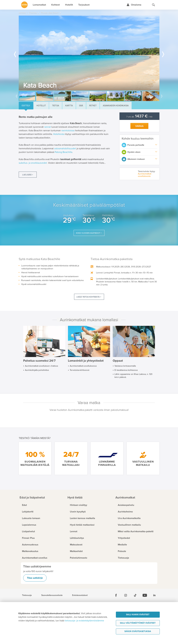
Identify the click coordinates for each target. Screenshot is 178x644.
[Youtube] (145, 595)
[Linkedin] (154, 595)
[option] (89, 53)
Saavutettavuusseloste (52, 595)
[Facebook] (116, 595)
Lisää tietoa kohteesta (88, 297)
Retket (93, 106)
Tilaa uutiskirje (35, 578)
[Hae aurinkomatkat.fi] (153, 5)
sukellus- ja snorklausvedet (33, 163)
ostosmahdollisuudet (65, 149)
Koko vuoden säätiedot (88, 233)
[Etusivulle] (24, 5)
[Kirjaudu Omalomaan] (134, 5)
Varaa (139, 126)
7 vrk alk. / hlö (139, 117)
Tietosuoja (27, 595)
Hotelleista (59, 134)
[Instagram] (126, 595)
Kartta (69, 106)
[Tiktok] (135, 595)
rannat (47, 127)
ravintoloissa (68, 131)
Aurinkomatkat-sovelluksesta (145, 175)
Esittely (26, 106)
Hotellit (41, 106)
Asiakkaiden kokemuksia (116, 106)
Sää (81, 106)
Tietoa (56, 106)
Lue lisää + (28, 175)
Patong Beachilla (63, 152)
